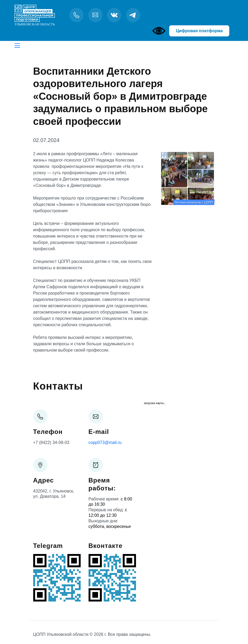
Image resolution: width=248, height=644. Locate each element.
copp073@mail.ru (105, 442)
